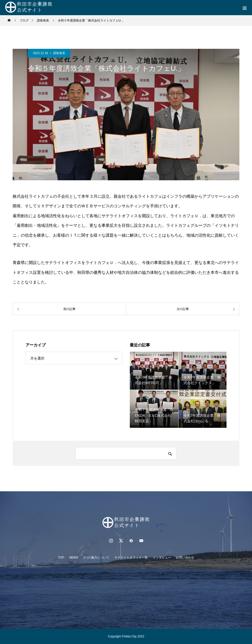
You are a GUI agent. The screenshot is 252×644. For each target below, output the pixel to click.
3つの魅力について (96, 558)
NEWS (74, 558)
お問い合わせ (185, 558)
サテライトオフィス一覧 (131, 558)
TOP (61, 558)
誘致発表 (59, 53)
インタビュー (162, 558)
